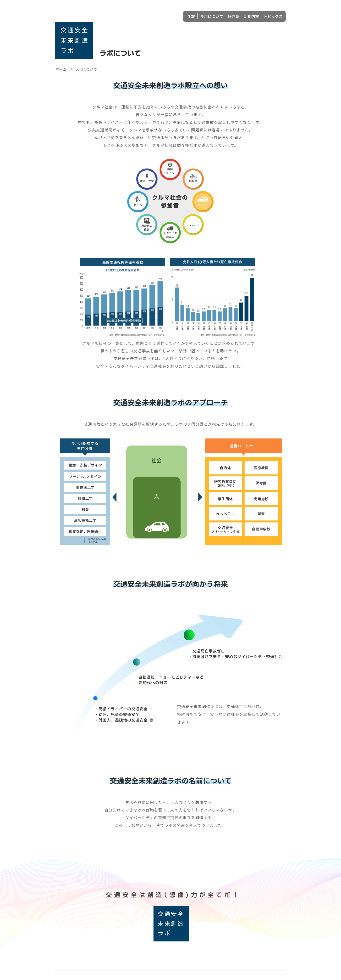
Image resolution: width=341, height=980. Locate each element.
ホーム (61, 69)
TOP (192, 16)
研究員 (233, 16)
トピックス (273, 16)
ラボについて (212, 16)
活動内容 (251, 16)
